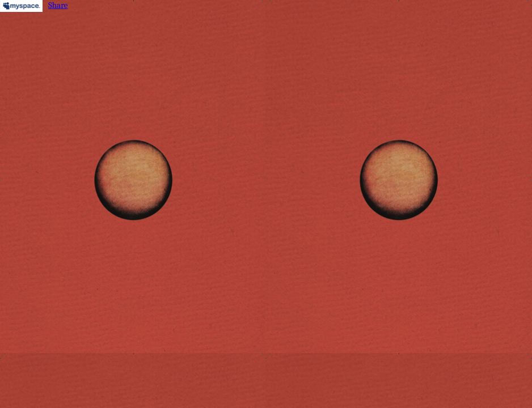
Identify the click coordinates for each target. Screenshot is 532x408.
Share (58, 5)
